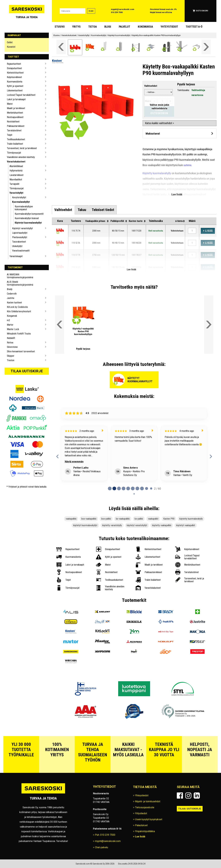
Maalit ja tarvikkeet (16, 108)
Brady (10, 289)
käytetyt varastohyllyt (137, 525)
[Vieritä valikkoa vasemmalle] (61, 47)
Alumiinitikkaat (16, 166)
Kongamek (12, 316)
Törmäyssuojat (14, 153)
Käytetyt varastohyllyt (22, 228)
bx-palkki (139, 519)
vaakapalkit (153, 519)
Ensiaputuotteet (14, 68)
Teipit (10, 135)
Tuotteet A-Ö (194, 27)
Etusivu (60, 27)
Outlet (10, 42)
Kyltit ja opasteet (15, 86)
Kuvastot (11, 47)
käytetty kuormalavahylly (191, 519)
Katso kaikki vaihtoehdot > (160, 123)
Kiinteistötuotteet (15, 73)
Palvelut (124, 27)
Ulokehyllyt (17, 246)
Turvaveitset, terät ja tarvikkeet (22, 148)
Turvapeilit (14, 184)
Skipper (11, 356)
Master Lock (13, 329)
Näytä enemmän (74, 462)
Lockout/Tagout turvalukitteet (21, 95)
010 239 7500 (117, 12)
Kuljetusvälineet (14, 77)
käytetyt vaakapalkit (186, 525)
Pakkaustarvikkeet (16, 126)
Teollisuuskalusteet (16, 139)
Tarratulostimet (14, 130)
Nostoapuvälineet (15, 117)
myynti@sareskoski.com (123, 9)
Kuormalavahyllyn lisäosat (27, 218)
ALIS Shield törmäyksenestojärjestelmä (20, 283)
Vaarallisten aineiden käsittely (21, 157)
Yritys (76, 27)
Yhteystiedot (169, 27)
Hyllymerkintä (16, 171)
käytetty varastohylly (112, 525)
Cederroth (12, 294)
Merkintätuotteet (15, 113)
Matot (10, 104)
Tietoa (93, 27)
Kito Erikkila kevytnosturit (19, 311)
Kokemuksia (145, 27)
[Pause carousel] (134, 494)
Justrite (11, 298)
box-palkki (106, 519)
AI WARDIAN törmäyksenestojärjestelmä (20, 276)
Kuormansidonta (15, 82)
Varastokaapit (16, 256)
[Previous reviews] (58, 456)
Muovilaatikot (16, 179)
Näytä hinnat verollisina (161, 12)
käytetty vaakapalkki (162, 525)
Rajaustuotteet (14, 64)
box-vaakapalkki (89, 519)
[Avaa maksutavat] (179, 133)
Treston (11, 360)
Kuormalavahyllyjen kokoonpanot (24, 208)
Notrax (10, 343)
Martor (10, 325)
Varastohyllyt (16, 193)
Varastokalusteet (16, 162)
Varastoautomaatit (21, 251)
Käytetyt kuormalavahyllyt (28, 223)
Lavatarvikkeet (16, 175)
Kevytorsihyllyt (19, 197)
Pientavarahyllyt (20, 237)
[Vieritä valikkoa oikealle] (206, 47)
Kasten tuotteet (14, 303)
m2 (8, 320)
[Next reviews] (211, 456)
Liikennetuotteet (15, 90)
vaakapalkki (71, 519)
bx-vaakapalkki (123, 519)
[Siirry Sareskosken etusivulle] (27, 11)
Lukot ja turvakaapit (16, 99)
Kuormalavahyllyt (21, 202)
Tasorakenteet (19, 242)
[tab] (63, 210)
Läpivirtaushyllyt (20, 233)
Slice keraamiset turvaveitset (21, 351)
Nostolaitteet (13, 122)
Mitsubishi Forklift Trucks (19, 334)
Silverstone (12, 347)
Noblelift (11, 338)
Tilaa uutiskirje (27, 371)
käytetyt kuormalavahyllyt (85, 525)
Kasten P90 (169, 519)
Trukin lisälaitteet (15, 144)
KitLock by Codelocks (17, 307)
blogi (108, 27)
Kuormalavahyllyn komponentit (29, 214)
